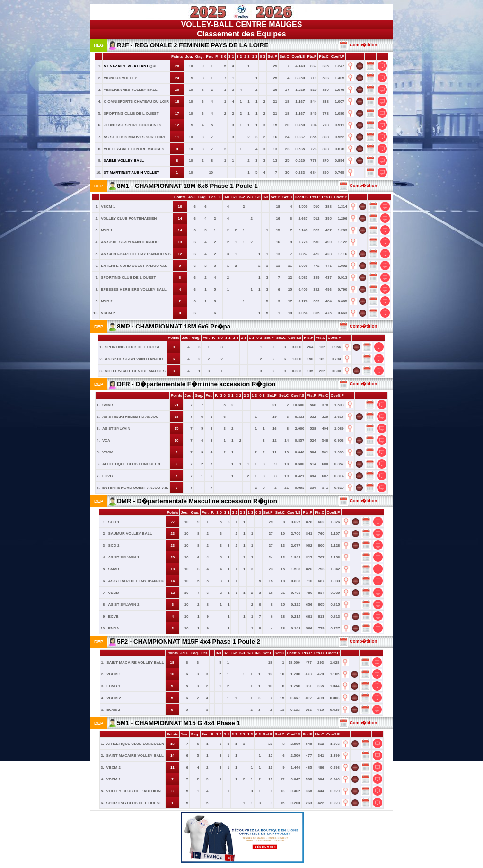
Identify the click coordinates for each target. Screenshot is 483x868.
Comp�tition (358, 45)
